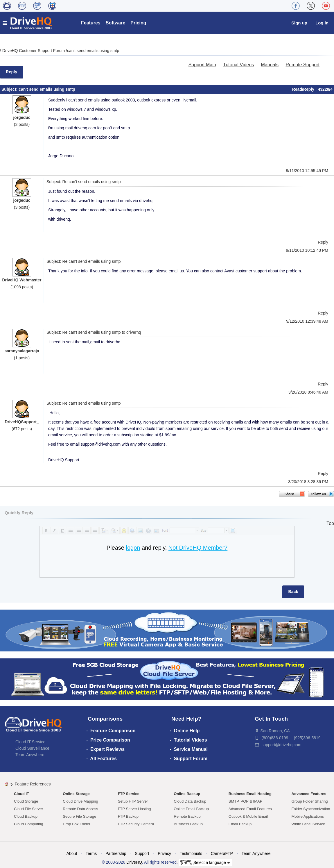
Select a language (205, 863)
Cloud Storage (26, 801)
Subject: (10, 89)
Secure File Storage (79, 816)
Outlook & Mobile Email (248, 816)
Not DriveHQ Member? (198, 548)
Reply (12, 72)
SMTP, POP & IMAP (246, 801)
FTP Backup (128, 816)
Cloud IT (21, 794)
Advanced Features (309, 794)
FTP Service (129, 794)
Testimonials (191, 853)
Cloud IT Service (30, 742)
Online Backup (187, 794)
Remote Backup (187, 816)
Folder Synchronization (311, 809)
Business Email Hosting (250, 794)
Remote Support (302, 65)
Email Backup (240, 824)
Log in (322, 23)
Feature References (33, 784)
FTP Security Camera (136, 824)
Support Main (202, 65)
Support (142, 853)
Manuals (270, 65)
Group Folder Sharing (310, 801)
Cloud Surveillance (32, 748)
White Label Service (308, 824)
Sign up (299, 23)
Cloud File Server (28, 809)
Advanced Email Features (250, 809)
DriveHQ (134, 862)
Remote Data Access (80, 809)
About (72, 853)
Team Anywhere (30, 755)
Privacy (164, 853)
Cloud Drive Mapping (80, 801)
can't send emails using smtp (93, 51)
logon (133, 548)
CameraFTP (222, 853)
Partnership (116, 853)
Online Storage (76, 794)
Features (91, 23)
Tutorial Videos (238, 65)
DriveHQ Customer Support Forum (34, 51)
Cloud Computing (28, 824)
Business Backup (188, 824)
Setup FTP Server (133, 801)
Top (330, 523)
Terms (91, 853)
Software (116, 23)
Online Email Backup (191, 809)
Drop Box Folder (77, 824)
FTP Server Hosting (134, 809)
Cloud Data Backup (190, 801)
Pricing (138, 23)
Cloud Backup (26, 816)
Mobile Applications (308, 816)
